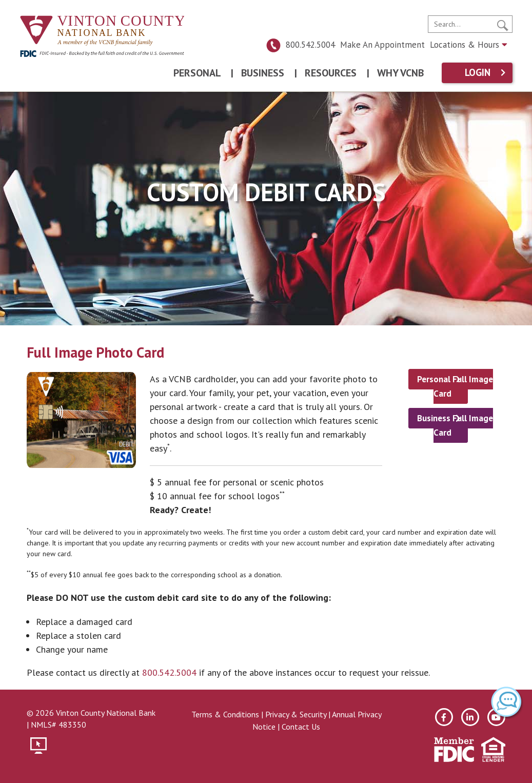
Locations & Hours (469, 45)
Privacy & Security (296, 714)
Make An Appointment (382, 45)
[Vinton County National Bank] (102, 31)
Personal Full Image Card (455, 386)
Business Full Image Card (455, 425)
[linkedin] (470, 717)
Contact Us (301, 727)
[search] (470, 24)
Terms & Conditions (225, 714)
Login (478, 73)
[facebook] (444, 717)
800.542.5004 (300, 45)
